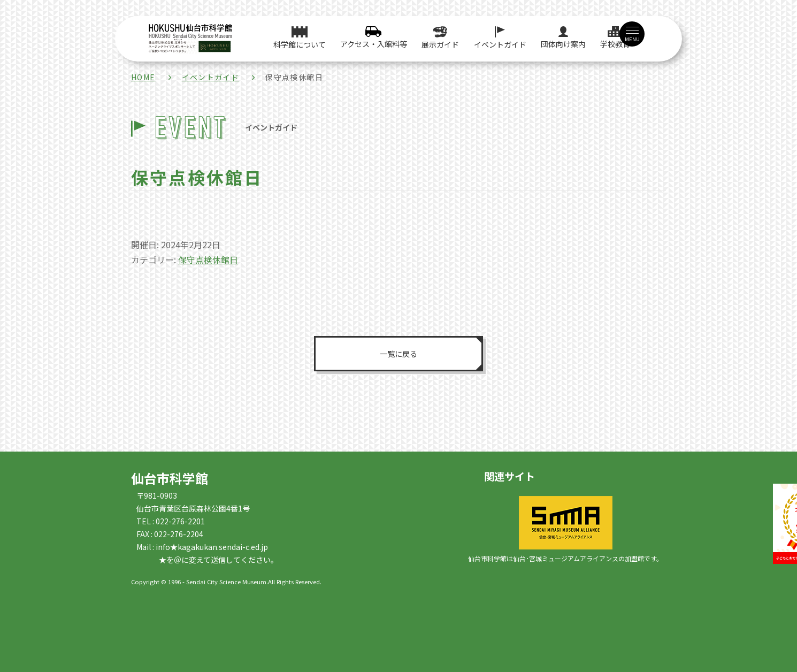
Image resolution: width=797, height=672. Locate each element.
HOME (143, 77)
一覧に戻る (399, 353)
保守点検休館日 (208, 259)
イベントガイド (211, 77)
